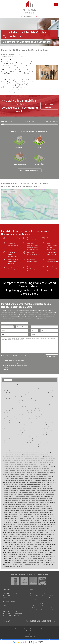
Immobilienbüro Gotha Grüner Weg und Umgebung (14, 500)
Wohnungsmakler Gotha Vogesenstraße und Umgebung (15, 478)
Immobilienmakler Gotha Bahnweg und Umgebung (27, 408)
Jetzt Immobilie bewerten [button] (29, 170)
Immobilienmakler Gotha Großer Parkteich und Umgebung (16, 394)
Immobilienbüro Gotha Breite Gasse (34, 424)
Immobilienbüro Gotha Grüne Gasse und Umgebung (30, 484)
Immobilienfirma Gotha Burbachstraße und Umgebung (33, 522)
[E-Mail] (44, 334)
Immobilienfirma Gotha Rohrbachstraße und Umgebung (42, 514)
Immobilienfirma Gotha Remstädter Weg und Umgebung (41, 560)
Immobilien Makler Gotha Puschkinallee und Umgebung (40, 404)
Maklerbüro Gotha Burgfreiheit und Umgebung (40, 450)
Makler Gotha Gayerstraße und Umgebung (27, 488)
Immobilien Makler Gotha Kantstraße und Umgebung (25, 448)
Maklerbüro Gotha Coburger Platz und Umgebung (41, 392)
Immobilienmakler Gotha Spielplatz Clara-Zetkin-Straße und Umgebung (39, 400)
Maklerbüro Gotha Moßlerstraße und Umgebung (14, 536)
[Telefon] (15, 334)
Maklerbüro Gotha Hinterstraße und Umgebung (19, 528)
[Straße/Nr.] (15, 331)
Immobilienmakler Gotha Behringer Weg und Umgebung (15, 430)
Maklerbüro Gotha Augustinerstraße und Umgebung (40, 558)
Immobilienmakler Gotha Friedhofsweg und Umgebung (15, 506)
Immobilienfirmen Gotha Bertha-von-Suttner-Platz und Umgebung (25, 420)
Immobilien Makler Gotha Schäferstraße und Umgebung (40, 540)
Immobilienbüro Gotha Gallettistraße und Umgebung (15, 562)
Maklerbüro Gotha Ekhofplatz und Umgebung (13, 400)
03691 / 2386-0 (28, 17)
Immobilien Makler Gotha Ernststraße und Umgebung (15, 518)
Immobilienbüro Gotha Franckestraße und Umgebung (20, 554)
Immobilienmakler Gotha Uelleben (43, 386)
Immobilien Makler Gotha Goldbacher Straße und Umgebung (16, 510)
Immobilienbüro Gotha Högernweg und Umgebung (14, 454)
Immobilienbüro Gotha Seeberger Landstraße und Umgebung (17, 516)
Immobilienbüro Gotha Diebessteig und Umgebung (30, 446)
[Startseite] (29, 7)
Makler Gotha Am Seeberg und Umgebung (18, 558)
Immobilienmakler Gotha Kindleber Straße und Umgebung (16, 514)
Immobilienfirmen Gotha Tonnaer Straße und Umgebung (39, 518)
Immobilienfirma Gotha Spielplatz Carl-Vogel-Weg (14, 424)
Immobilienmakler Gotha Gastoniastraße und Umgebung (16, 560)
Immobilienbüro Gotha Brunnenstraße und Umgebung (15, 508)
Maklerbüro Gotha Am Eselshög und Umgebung (27, 436)
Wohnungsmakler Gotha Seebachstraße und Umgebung (21, 462)
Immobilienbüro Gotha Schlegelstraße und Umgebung (28, 546)
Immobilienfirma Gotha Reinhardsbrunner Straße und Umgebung (17, 468)
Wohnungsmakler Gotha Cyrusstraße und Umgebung (38, 432)
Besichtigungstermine (33, 254)
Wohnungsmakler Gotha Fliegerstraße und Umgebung (15, 540)
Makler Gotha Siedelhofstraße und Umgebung (27, 550)
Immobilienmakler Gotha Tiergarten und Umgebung (44, 422)
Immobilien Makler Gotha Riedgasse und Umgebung (20, 412)
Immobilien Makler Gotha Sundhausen (38, 384)
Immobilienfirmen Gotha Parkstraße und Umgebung (14, 406)
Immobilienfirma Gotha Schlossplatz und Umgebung (41, 394)
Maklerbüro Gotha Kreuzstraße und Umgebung (26, 458)
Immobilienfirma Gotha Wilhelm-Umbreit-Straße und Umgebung (23, 530)
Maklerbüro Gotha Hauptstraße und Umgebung (34, 414)
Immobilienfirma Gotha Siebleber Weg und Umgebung (15, 402)
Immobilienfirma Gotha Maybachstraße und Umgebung (40, 506)
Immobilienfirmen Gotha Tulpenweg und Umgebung (44, 412)
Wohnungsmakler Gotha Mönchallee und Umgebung (39, 562)
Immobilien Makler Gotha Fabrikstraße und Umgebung (15, 502)
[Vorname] (7, 327)
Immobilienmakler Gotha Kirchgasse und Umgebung (36, 444)
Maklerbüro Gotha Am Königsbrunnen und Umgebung (38, 504)
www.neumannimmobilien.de (11, 608)
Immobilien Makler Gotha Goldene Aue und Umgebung (21, 426)
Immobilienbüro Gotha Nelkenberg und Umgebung (14, 432)
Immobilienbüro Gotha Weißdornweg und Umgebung (20, 492)
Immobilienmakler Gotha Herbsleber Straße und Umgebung (22, 490)
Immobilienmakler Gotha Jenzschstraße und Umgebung (37, 474)
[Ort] (49, 331)
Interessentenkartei (33, 249)
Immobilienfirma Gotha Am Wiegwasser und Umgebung (40, 498)
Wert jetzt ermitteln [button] (48, 106)
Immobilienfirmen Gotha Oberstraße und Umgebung (35, 456)
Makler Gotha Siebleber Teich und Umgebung (45, 398)
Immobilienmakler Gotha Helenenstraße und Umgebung (15, 452)
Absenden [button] (53, 356)
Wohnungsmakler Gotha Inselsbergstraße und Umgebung (39, 500)
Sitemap (36, 631)
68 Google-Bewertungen (41, 643)
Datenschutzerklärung (14, 355)
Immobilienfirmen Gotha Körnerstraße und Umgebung (15, 480)
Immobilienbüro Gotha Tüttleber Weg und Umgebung (41, 476)
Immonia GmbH (40, 629)
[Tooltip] (57, 640)
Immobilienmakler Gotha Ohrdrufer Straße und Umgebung (23, 552)
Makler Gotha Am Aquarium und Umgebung (37, 480)
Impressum (23, 631)
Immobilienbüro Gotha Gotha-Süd (26, 388)
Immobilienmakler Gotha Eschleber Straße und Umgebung (38, 536)
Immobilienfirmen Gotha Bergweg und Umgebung (20, 442)
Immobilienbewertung (14, 238)
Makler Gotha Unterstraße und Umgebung (20, 450)
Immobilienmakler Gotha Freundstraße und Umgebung (43, 466)
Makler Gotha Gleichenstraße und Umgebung (13, 414)
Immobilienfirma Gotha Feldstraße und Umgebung (22, 438)
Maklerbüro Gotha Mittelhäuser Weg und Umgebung (41, 496)
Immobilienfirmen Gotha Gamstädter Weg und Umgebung (21, 472)
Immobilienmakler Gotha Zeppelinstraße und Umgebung (32, 544)
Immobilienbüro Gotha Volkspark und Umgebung (14, 396)
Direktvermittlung (13, 256)
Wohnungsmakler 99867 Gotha (32, 396)
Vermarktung (51, 240)
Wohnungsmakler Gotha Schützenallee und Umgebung (15, 404)
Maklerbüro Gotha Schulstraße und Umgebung (38, 428)
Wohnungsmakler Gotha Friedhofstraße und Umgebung (23, 532)
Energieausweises (32, 262)
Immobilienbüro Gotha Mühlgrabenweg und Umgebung (23, 410)
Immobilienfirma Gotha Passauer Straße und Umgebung (15, 538)
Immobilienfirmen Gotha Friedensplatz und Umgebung (22, 398)
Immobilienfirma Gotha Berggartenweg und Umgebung (23, 460)
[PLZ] (34, 331)
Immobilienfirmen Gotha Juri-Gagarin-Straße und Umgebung (22, 534)
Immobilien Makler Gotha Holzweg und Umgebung (40, 478)
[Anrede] (15, 323)
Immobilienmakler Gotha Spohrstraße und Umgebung (15, 498)
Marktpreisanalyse (33, 240)
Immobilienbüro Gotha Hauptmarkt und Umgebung (39, 402)
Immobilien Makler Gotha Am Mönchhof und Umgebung (29, 548)
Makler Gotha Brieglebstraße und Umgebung (45, 472)
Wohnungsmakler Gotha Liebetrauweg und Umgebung (25, 418)
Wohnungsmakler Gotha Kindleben (21, 384)
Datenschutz (29, 631)
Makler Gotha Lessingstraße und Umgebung (41, 442)
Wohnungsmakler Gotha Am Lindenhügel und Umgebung (21, 470)
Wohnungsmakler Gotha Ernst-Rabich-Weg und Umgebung (40, 508)
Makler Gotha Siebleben (16, 386)
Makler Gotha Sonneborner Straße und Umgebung (30, 486)
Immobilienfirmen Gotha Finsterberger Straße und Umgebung (41, 502)
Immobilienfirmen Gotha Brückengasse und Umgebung (21, 464)
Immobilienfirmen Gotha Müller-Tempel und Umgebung (35, 434)
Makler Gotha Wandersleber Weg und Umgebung (14, 504)
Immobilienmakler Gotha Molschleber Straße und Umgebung (32, 482)
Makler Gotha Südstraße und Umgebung (35, 406)
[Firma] (44, 327)
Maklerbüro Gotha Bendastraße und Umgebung (14, 444)
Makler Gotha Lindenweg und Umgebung (45, 534)
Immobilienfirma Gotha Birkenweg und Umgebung (40, 452)
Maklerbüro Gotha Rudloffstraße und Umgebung (19, 466)
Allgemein (7, 121)
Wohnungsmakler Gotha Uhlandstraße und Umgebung (21, 440)
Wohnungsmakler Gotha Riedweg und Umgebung (37, 454)
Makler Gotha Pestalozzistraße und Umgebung (19, 512)
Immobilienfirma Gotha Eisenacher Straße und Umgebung (16, 476)
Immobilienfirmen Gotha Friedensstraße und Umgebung (25, 526)
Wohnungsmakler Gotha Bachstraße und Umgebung (43, 516)
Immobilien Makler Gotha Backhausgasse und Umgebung (21, 494)
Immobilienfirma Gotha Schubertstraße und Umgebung (28, 416)
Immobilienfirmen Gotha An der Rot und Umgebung (35, 564)
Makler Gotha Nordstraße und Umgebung (18, 428)
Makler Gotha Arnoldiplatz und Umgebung (20, 392)
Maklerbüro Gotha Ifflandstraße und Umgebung (13, 474)
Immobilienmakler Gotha (29, 636)
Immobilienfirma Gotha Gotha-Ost (11, 388)
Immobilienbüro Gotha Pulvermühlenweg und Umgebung (41, 538)
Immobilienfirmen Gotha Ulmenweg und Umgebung (14, 542)
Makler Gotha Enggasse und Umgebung (35, 542)
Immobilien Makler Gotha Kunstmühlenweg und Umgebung (22, 556)
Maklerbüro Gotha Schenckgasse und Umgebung (41, 512)
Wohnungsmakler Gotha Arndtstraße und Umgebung (30, 524)
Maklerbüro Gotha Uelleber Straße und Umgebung (35, 520)
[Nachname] (22, 327)
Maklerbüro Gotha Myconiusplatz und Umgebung (21, 422)
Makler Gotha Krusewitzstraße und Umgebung (19, 496)
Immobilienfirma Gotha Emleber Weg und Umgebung (40, 430)
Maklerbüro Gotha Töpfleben (28, 386)
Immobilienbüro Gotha (8, 384)
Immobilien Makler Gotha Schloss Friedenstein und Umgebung (22, 390)
